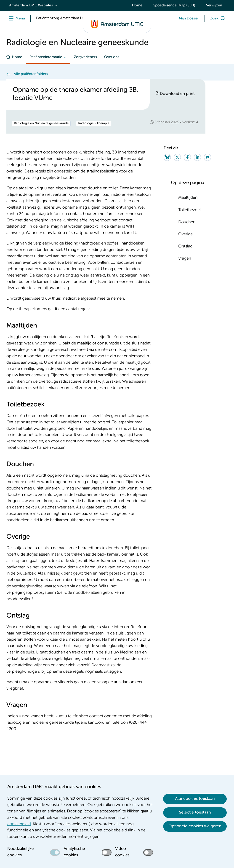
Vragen (185, 259)
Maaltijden (188, 198)
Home (137, 5)
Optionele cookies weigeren (195, 826)
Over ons (112, 57)
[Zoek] (219, 19)
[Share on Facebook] (187, 157)
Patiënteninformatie (46, 57)
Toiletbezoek (190, 210)
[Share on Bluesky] (167, 157)
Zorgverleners (85, 57)
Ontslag (185, 247)
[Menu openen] (16, 19)
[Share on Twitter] (177, 157)
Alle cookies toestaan (195, 799)
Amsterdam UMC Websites (31, 5)
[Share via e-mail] (207, 157)
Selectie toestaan (195, 812)
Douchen (187, 222)
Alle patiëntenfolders (31, 74)
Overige (185, 234)
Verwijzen (214, 5)
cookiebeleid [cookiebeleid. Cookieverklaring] (19, 824)
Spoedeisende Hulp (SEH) (174, 5)
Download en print (177, 94)
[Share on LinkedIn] (197, 157)
